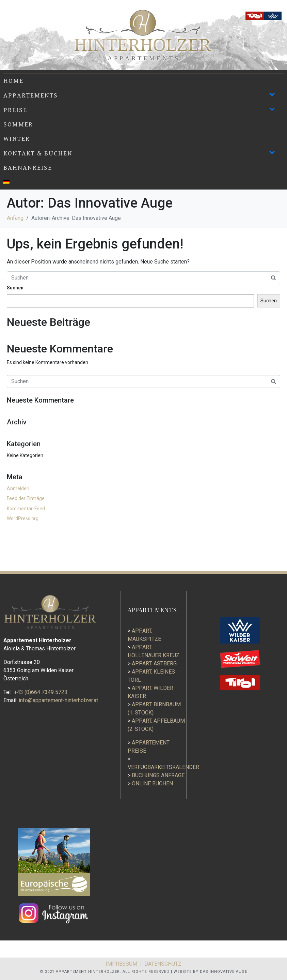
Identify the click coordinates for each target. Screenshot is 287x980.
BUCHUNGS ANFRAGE (156, 775)
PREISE (139, 110)
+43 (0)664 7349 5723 (41, 692)
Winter (17, 139)
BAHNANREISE (28, 168)
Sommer (18, 124)
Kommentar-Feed (26, 509)
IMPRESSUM (121, 964)
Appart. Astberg (152, 664)
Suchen (15, 288)
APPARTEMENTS (139, 95)
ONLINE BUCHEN (150, 783)
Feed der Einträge (26, 498)
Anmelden (18, 488)
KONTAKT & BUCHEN (139, 153)
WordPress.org (23, 518)
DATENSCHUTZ (163, 964)
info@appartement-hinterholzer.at (58, 700)
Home (13, 81)
